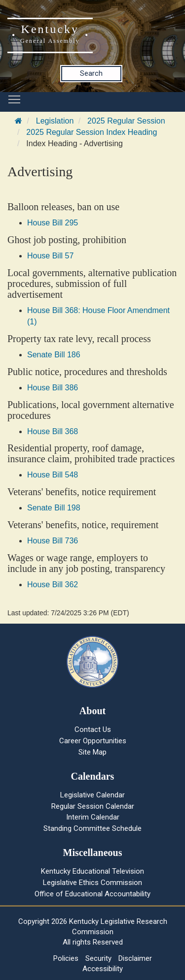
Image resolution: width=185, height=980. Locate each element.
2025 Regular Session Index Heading (92, 132)
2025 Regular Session (126, 121)
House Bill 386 (53, 388)
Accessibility (103, 969)
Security (98, 958)
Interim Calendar (93, 817)
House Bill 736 (53, 541)
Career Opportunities (93, 741)
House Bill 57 (50, 256)
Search (91, 73)
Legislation (55, 121)
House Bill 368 (53, 431)
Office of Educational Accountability (92, 894)
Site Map (92, 752)
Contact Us (93, 729)
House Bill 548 (53, 475)
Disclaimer (135, 958)
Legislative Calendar (92, 795)
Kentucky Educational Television (92, 871)
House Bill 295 (53, 223)
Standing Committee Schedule (92, 828)
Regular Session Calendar (93, 806)
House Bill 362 (53, 585)
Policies (66, 958)
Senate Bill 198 (54, 508)
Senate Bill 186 (54, 355)
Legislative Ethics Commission (92, 883)
